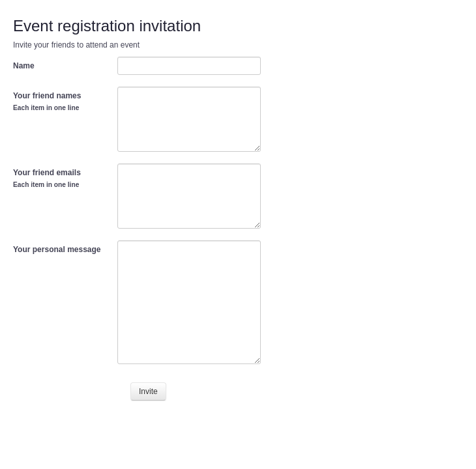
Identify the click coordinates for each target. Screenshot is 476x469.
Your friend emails (47, 178)
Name (24, 66)
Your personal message (57, 249)
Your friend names (47, 101)
